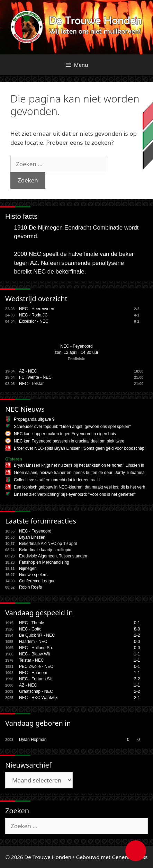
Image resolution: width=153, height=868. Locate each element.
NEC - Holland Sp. (36, 648)
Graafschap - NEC (36, 691)
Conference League (37, 581)
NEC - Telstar (31, 384)
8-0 (137, 629)
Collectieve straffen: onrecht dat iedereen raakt (57, 480)
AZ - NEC (28, 371)
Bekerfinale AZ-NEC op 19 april (48, 544)
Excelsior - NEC (34, 321)
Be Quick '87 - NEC (37, 635)
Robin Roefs (30, 587)
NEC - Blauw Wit (34, 654)
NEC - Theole (31, 623)
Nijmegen (28, 569)
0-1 (137, 623)
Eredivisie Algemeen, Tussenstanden (53, 556)
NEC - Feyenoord (76, 346)
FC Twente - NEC (35, 377)
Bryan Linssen (32, 537)
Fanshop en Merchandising (44, 562)
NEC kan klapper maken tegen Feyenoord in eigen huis (65, 434)
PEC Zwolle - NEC (36, 666)
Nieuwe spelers (33, 575)
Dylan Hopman (33, 740)
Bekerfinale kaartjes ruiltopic (45, 550)
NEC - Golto (30, 629)
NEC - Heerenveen (37, 309)
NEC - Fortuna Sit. (36, 679)
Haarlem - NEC (33, 642)
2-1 (137, 698)
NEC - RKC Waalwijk (38, 698)
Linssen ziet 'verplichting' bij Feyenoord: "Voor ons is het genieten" (75, 494)
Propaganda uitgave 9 (34, 419)
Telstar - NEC (31, 660)
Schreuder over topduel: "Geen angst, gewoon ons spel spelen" (72, 427)
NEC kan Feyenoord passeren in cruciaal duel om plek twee (69, 441)
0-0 (137, 642)
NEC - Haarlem (33, 673)
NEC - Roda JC (33, 315)
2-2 (137, 635)
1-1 (137, 654)
